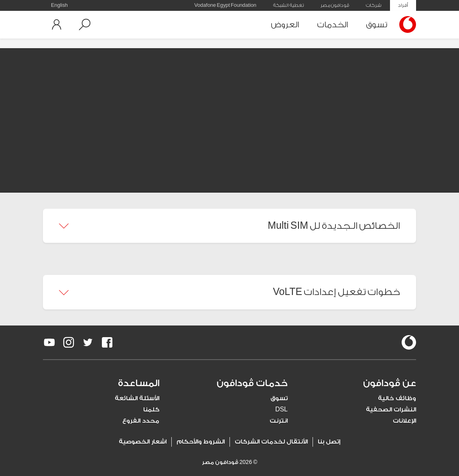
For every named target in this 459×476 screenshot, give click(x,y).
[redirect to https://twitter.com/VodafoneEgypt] (88, 342)
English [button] (59, 5)
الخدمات (333, 25)
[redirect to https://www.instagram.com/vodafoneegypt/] (69, 342)
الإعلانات (404, 421)
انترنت (279, 421)
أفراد (403, 5)
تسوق (377, 25)
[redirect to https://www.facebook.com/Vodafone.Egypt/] (107, 342)
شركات (374, 5)
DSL (281, 410)
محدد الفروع (141, 421)
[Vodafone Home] (406, 24)
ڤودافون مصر (335, 5)
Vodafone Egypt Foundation (225, 5)
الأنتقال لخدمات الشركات (271, 442)
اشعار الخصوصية (143, 442)
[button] (85, 24)
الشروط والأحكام (201, 442)
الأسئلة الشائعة (137, 398)
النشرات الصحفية (391, 410)
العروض (285, 25)
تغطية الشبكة (288, 5)
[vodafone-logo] (409, 342)
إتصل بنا (329, 442)
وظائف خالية (397, 398)
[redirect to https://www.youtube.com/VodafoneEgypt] (49, 342)
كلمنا (151, 410)
